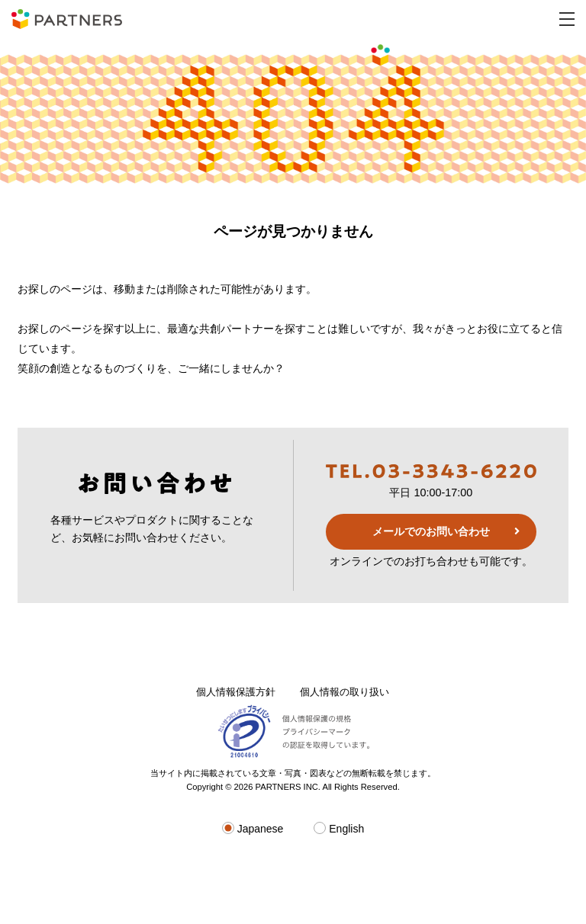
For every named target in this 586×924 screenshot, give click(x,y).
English (339, 829)
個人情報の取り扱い (345, 692)
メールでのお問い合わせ (431, 531)
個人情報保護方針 (236, 692)
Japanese (253, 829)
